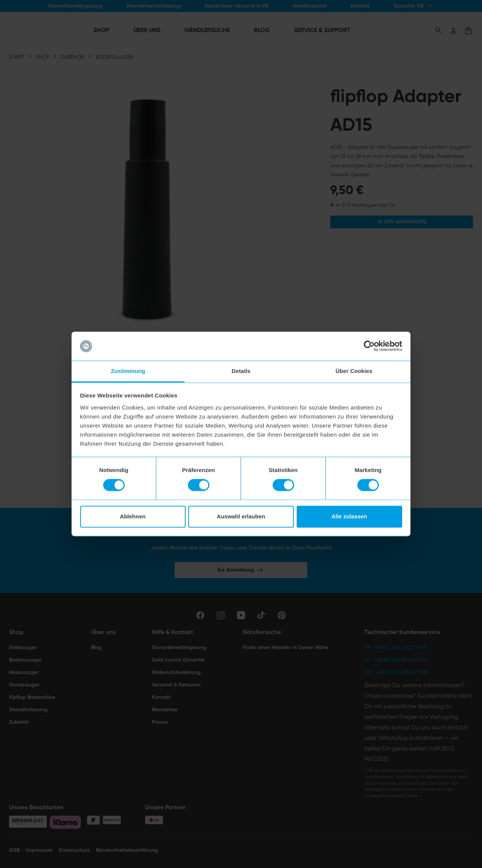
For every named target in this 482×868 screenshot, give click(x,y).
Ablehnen (133, 516)
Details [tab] (241, 371)
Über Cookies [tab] (354, 371)
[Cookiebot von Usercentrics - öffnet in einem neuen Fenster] (369, 346)
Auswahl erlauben (241, 516)
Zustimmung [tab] (128, 371)
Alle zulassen (349, 516)
